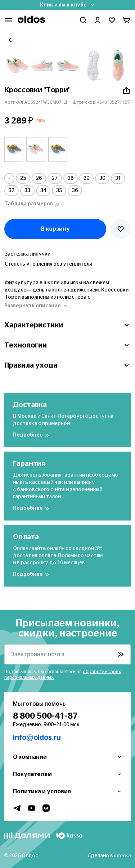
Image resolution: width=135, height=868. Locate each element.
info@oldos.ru (37, 738)
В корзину (55, 229)
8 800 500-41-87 (45, 716)
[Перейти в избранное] (112, 20)
